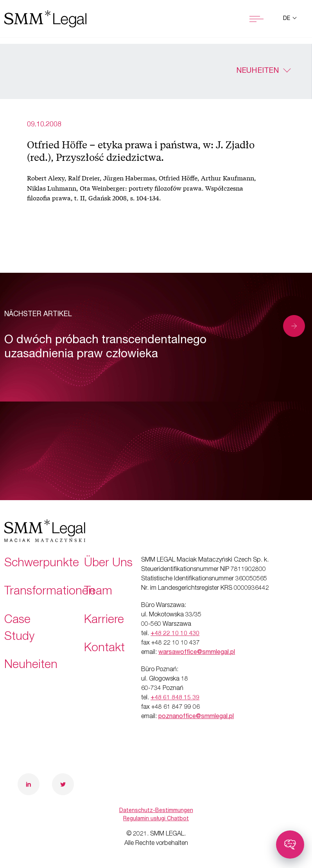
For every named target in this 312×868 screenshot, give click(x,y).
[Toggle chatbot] (290, 845)
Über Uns (108, 564)
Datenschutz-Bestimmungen (156, 811)
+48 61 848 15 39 (175, 698)
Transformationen (50, 592)
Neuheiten (257, 71)
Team (98, 592)
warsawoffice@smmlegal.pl (197, 653)
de (287, 19)
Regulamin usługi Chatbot (156, 819)
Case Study (19, 629)
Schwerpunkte (42, 564)
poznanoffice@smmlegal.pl (196, 717)
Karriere (104, 621)
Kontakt (104, 649)
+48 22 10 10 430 (175, 634)
